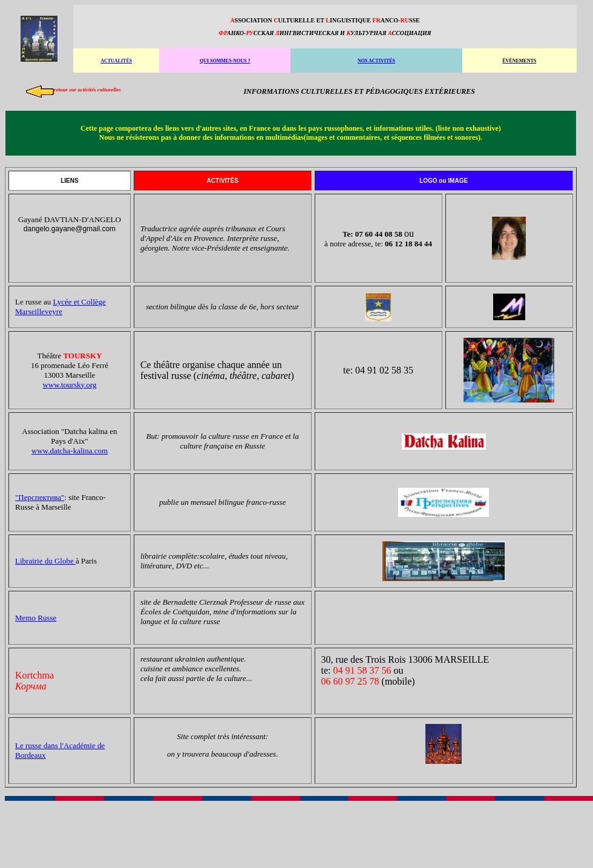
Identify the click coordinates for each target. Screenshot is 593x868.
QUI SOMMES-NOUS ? (225, 61)
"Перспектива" (40, 497)
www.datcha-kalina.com (70, 451)
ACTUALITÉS (116, 61)
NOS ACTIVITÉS (376, 61)
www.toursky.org (69, 385)
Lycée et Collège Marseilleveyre (61, 307)
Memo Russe (36, 618)
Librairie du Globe (45, 561)
